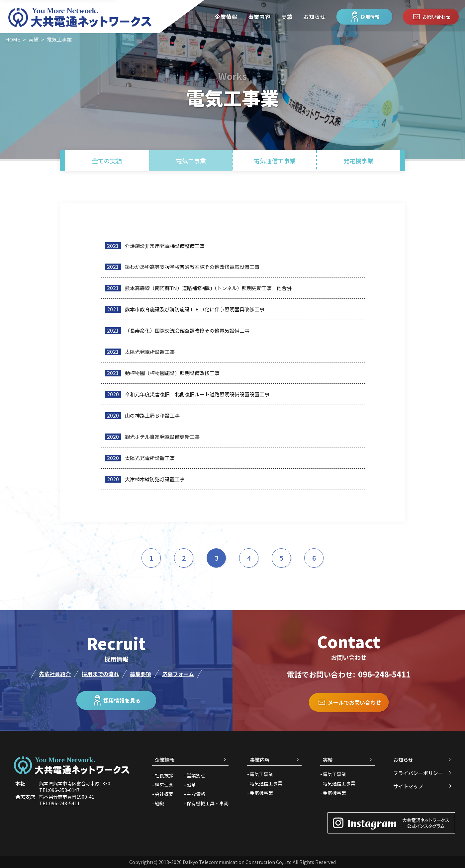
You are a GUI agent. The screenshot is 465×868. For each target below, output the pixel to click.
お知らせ (315, 17)
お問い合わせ (431, 17)
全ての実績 (107, 161)
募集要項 (140, 674)
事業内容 (259, 17)
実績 (287, 17)
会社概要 (164, 794)
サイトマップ (408, 786)
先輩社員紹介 (55, 674)
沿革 (191, 785)
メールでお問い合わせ (349, 702)
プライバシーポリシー (418, 773)
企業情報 (226, 17)
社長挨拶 (164, 775)
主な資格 (196, 794)
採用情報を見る (116, 700)
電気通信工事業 (275, 161)
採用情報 (364, 17)
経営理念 (164, 785)
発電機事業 (358, 161)
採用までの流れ (100, 674)
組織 (159, 803)
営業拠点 (196, 775)
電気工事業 (191, 161)
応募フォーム (178, 674)
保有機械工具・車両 (208, 803)
